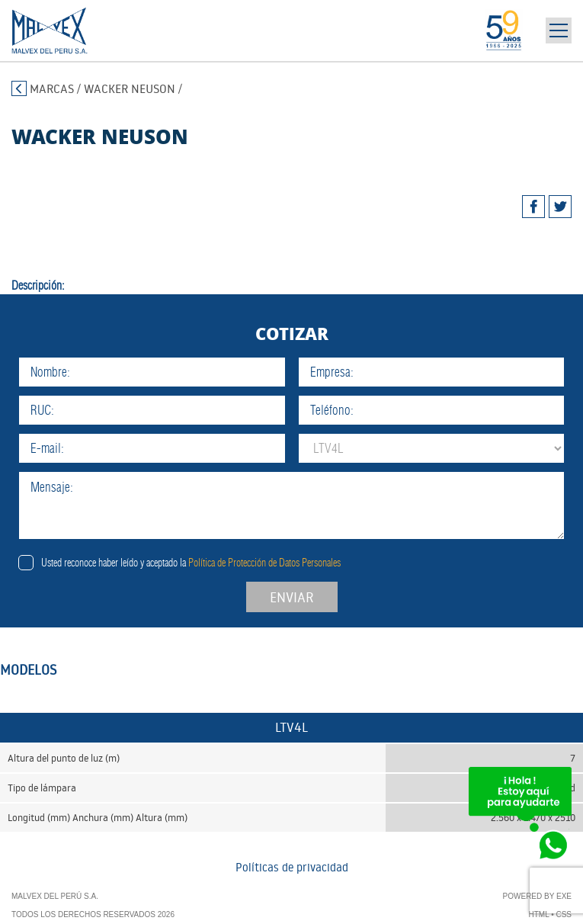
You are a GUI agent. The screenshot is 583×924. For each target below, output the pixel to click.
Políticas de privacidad (292, 867)
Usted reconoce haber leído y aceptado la (191, 563)
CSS (564, 914)
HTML (539, 914)
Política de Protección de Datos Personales (264, 563)
